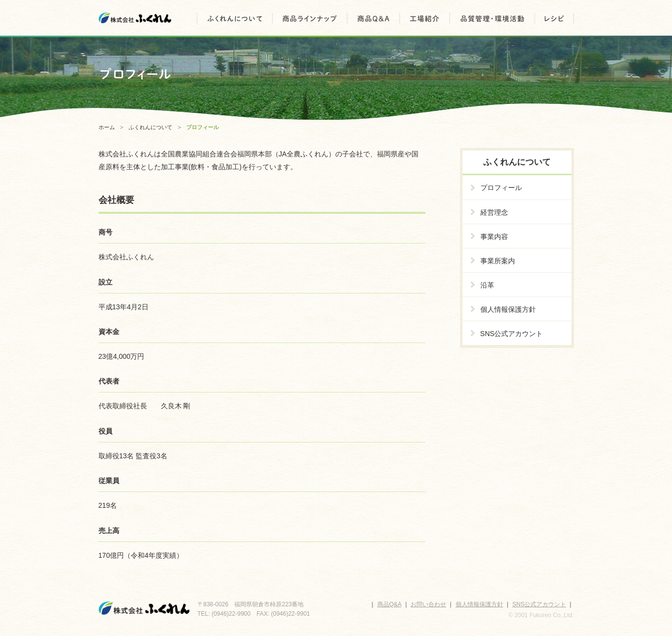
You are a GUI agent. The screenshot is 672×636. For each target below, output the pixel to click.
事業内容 (494, 237)
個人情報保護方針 (508, 309)
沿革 (487, 285)
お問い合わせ (428, 604)
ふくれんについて (151, 127)
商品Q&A (389, 604)
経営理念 (494, 212)
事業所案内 (498, 261)
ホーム (107, 127)
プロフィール (501, 188)
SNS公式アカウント (512, 334)
